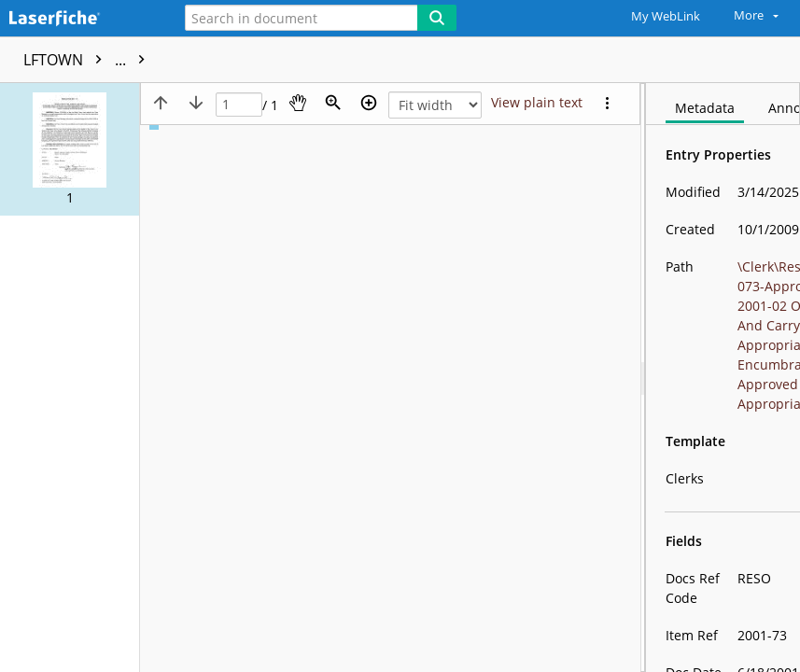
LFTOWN (89, 60)
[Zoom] (333, 103)
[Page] (239, 105)
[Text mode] (537, 103)
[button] (70, 149)
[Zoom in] (369, 103)
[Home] (79, 19)
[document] (723, 378)
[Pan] (298, 103)
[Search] (437, 18)
